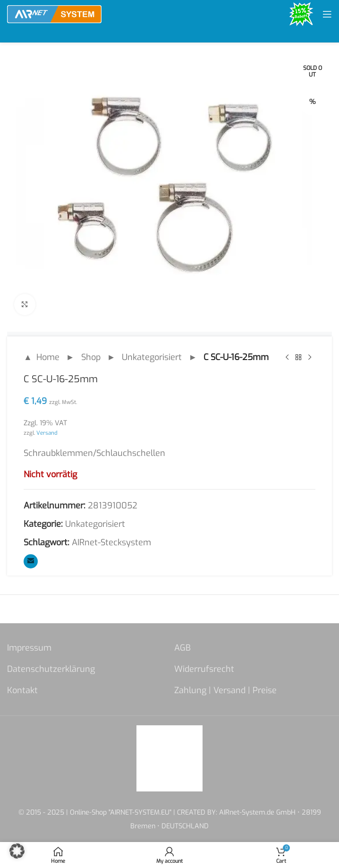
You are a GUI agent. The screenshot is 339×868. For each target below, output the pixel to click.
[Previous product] (287, 357)
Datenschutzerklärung (51, 669)
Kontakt (22, 690)
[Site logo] (54, 14)
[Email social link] (31, 561)
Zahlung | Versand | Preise (225, 690)
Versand (47, 433)
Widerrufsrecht (204, 669)
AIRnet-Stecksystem (111, 542)
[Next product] (310, 357)
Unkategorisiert (152, 357)
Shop (91, 357)
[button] (17, 851)
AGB (182, 648)
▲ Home (42, 357)
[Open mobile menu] (327, 14)
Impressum (29, 648)
